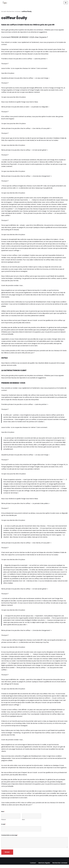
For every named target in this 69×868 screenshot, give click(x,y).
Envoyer (7, 855)
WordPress (19, 862)
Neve (3, 862)
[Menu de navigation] (66, 3)
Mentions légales (44, 866)
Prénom (4, 823)
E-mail (4, 828)
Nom (3, 815)
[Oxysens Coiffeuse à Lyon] (5, 3)
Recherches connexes (14, 11)
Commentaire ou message (10, 839)
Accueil (4, 11)
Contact (32, 866)
